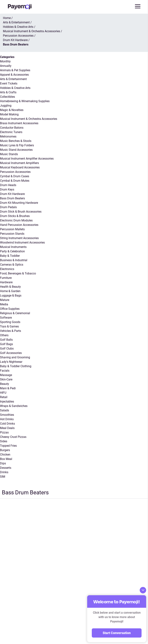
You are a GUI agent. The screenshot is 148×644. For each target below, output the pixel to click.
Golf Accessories (11, 353)
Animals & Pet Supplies (15, 70)
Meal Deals (7, 428)
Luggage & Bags (11, 295)
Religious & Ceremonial (15, 313)
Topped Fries (8, 446)
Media (4, 304)
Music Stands (9, 154)
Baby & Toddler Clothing (16, 366)
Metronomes (8, 136)
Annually (6, 66)
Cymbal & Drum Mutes (15, 181)
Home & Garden (10, 291)
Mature (5, 300)
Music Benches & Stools (16, 141)
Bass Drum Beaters (12, 198)
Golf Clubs (7, 349)
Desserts (6, 468)
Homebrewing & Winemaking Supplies (25, 101)
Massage (6, 375)
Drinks (4, 472)
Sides (4, 441)
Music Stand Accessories (16, 150)
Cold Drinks (7, 424)
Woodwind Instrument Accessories (22, 242)
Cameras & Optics (12, 265)
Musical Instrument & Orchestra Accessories (29, 119)
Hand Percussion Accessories (19, 225)
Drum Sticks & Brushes (15, 216)
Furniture (6, 278)
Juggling (6, 106)
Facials (5, 371)
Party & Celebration (12, 251)
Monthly (5, 61)
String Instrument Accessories (19, 238)
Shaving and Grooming (15, 357)
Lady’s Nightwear (11, 362)
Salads (5, 410)
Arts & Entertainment (13, 79)
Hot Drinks (7, 419)
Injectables (7, 402)
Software (6, 318)
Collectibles (7, 97)
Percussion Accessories (15, 172)
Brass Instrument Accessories (19, 123)
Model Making (9, 114)
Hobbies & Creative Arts (15, 88)
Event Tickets (9, 83)
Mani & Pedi (8, 388)
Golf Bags (6, 344)
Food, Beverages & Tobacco (18, 273)
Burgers (5, 450)
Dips (3, 463)
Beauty (5, 384)
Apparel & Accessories (14, 75)
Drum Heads (8, 185)
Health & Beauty (10, 287)
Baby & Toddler (10, 256)
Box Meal (6, 459)
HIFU (3, 393)
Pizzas (4, 432)
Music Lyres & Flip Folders (17, 145)
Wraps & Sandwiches (14, 406)
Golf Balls (6, 340)
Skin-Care (6, 379)
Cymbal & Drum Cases (15, 176)
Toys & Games (9, 326)
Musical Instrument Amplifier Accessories (27, 159)
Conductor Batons (12, 128)
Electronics (7, 269)
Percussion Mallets (12, 229)
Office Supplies (10, 309)
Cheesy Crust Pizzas (13, 437)
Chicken (5, 455)
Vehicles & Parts (11, 331)
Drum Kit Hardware (12, 194)
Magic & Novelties (12, 110)
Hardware (6, 282)
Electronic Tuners (11, 132)
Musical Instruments (13, 247)
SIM (3, 477)
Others (4, 335)
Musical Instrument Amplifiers (19, 163)
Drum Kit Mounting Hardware (19, 203)
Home (7, 18)
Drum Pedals (8, 207)
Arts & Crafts (8, 92)
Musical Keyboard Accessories (20, 167)
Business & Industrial (14, 260)
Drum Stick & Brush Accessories (21, 212)
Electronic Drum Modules (16, 220)
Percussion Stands (12, 234)
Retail (4, 397)
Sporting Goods (10, 322)
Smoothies (7, 415)
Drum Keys (7, 189)
